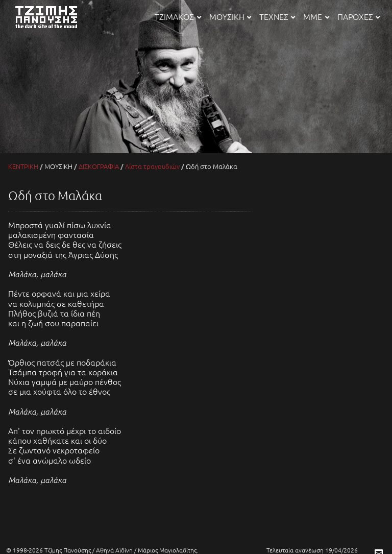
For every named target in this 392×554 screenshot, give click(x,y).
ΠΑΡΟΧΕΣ (359, 16)
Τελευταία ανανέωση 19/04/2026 (312, 550)
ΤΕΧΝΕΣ (277, 16)
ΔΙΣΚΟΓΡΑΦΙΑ (99, 166)
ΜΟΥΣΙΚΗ (230, 16)
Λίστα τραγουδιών (152, 166)
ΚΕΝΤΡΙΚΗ (23, 166)
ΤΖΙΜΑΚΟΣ (178, 16)
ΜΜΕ (316, 16)
